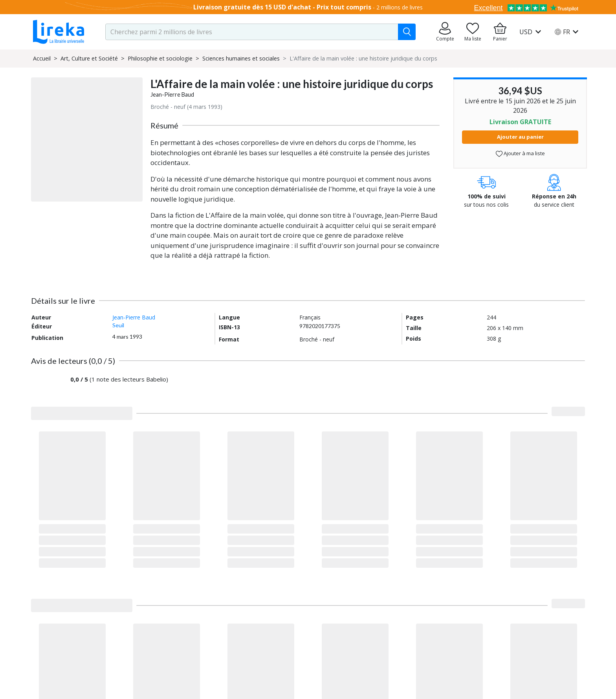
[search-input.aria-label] (252, 32)
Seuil (118, 325)
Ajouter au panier (520, 137)
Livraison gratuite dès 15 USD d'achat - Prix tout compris (282, 7)
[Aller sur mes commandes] (445, 32)
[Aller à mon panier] (500, 32)
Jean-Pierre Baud (172, 94)
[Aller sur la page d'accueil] (59, 32)
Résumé (164, 125)
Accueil (42, 58)
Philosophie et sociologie (160, 58)
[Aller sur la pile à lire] (473, 32)
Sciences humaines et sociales (241, 58)
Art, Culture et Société (89, 58)
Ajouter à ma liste (520, 153)
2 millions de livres (400, 7)
